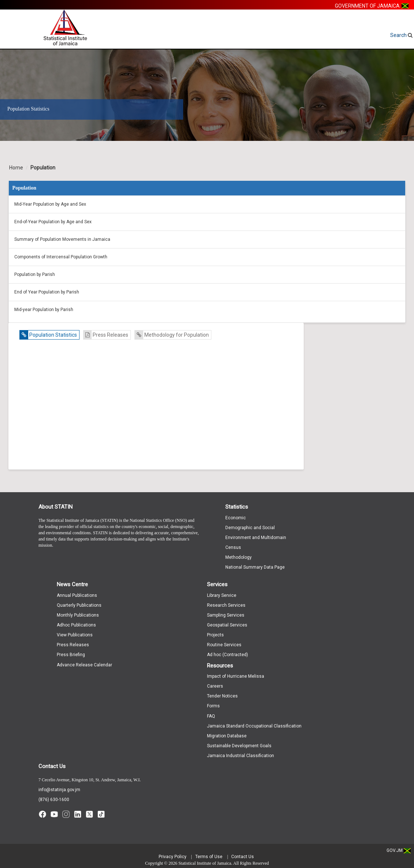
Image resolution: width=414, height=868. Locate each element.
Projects (215, 635)
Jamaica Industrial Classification (241, 756)
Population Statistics (48, 335)
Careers (215, 686)
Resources (220, 666)
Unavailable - (158, 405)
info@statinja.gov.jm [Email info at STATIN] (59, 790)
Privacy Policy (173, 857)
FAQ (211, 716)
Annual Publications (77, 595)
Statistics (237, 507)
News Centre (72, 584)
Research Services (226, 605)
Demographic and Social (250, 528)
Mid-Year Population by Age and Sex (50, 204)
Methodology (239, 557)
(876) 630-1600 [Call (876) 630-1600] (54, 800)
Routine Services (224, 645)
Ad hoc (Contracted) (228, 655)
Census (233, 547)
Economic (236, 518)
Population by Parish (35, 274)
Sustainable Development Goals (239, 746)
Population (43, 168)
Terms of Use (209, 857)
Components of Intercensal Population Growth (61, 257)
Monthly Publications (78, 615)
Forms (213, 706)
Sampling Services (226, 615)
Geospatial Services (227, 625)
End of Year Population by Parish (47, 292)
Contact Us (52, 766)
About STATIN (56, 507)
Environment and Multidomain (256, 538)
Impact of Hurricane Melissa (236, 676)
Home (16, 168)
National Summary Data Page (255, 567)
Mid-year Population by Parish (44, 310)
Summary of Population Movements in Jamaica (62, 239)
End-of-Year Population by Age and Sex (53, 222)
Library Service (222, 595)
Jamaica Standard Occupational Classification (254, 726)
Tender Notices (222, 696)
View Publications (75, 635)
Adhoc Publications (76, 625)
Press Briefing (71, 655)
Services (217, 584)
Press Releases (106, 335)
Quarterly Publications (79, 605)
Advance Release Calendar (84, 665)
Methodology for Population (172, 335)
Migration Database (227, 736)
